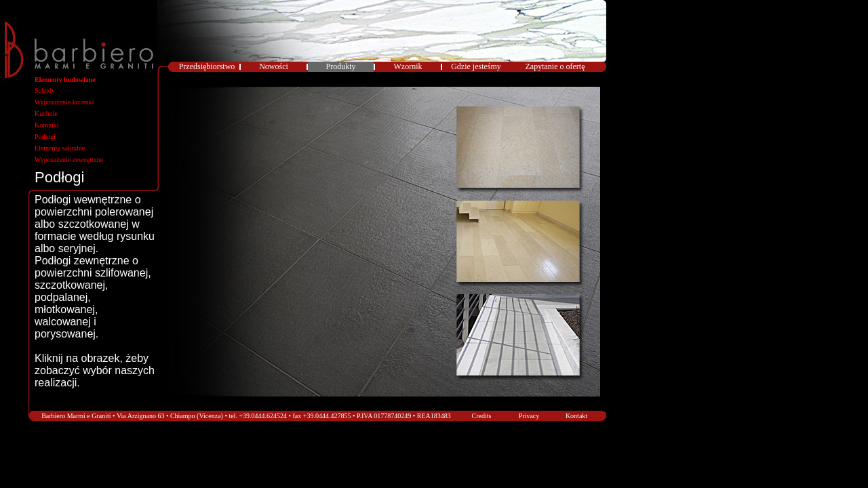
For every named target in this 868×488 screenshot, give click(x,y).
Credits (482, 416)
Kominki (47, 125)
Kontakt (576, 416)
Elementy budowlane (65, 80)
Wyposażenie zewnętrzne (69, 160)
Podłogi (45, 137)
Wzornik (408, 66)
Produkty (340, 66)
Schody (45, 90)
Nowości (274, 66)
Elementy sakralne (60, 148)
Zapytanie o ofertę (555, 66)
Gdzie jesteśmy (476, 66)
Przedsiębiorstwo (207, 66)
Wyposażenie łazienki (64, 102)
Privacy (529, 416)
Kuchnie (46, 114)
